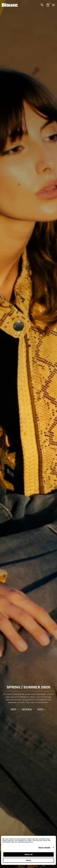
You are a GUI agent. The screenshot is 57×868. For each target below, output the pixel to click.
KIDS (42, 709)
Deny (29, 860)
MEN (15, 709)
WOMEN (28, 709)
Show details (44, 848)
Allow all (29, 854)
